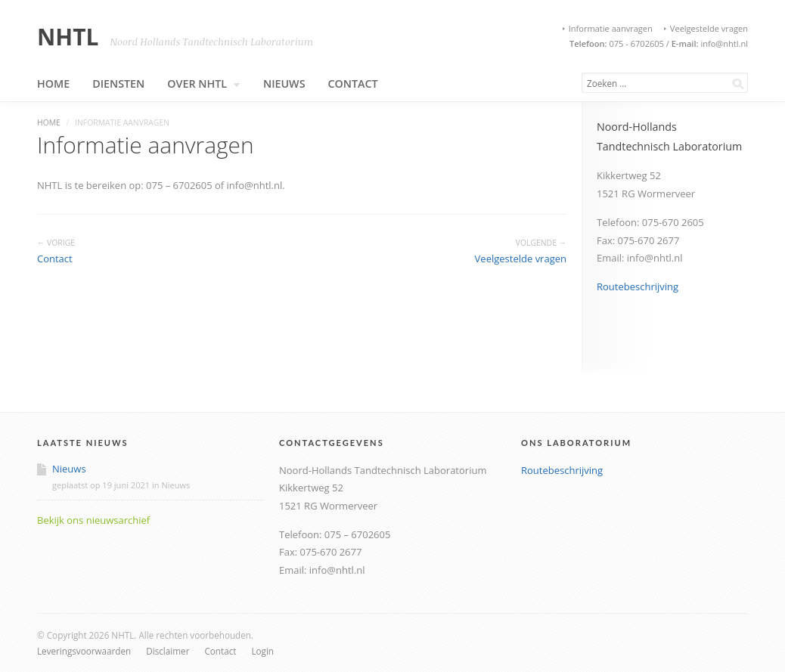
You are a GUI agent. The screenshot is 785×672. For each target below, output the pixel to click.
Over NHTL (204, 84)
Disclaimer (168, 651)
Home (53, 84)
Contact (353, 84)
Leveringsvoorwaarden (84, 651)
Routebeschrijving (638, 286)
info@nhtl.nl (723, 43)
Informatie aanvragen (611, 28)
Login (262, 651)
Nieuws (284, 84)
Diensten (118, 84)
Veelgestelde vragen (709, 28)
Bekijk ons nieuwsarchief (93, 520)
